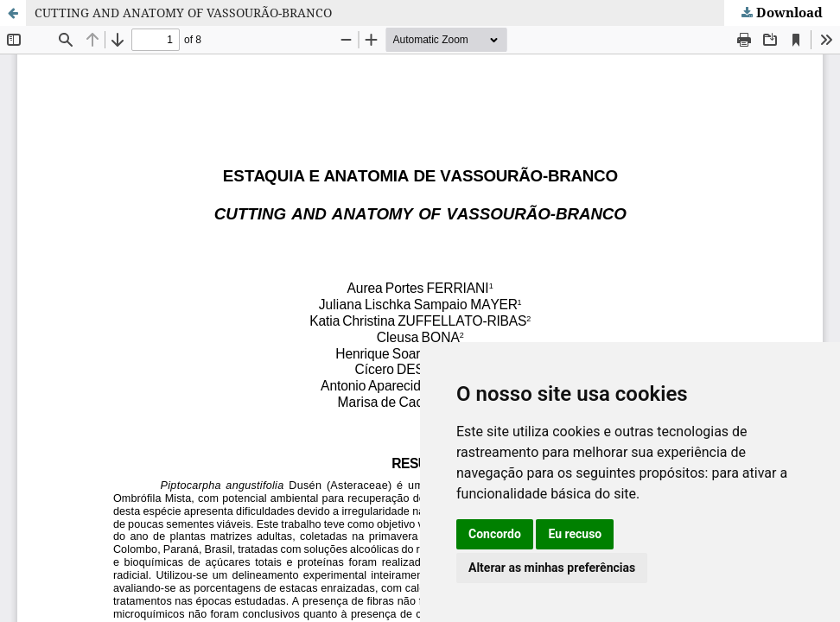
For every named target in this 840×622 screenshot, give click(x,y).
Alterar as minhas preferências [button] (552, 568)
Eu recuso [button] (575, 534)
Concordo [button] (495, 534)
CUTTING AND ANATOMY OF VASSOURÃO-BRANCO (183, 13)
